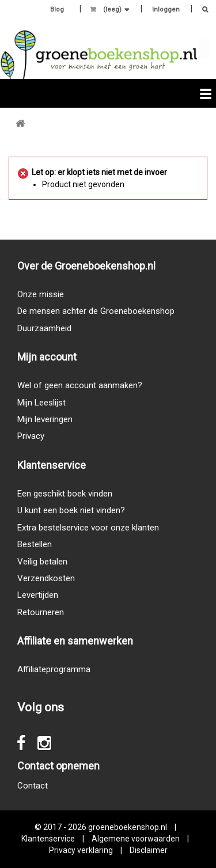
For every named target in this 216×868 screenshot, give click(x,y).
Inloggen (166, 10)
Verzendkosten (46, 578)
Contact (33, 786)
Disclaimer (149, 850)
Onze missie (41, 294)
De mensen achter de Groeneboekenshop (96, 311)
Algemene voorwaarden (136, 839)
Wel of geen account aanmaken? (80, 385)
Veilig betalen (42, 562)
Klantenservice (48, 839)
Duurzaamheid (44, 328)
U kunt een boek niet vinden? (71, 510)
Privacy (31, 436)
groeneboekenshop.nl (128, 827)
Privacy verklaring (81, 850)
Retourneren (41, 612)
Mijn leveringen (45, 419)
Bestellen (35, 544)
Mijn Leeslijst (41, 403)
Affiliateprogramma (54, 669)
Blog (57, 10)
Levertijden (38, 595)
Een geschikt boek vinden (65, 494)
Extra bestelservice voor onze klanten (88, 528)
